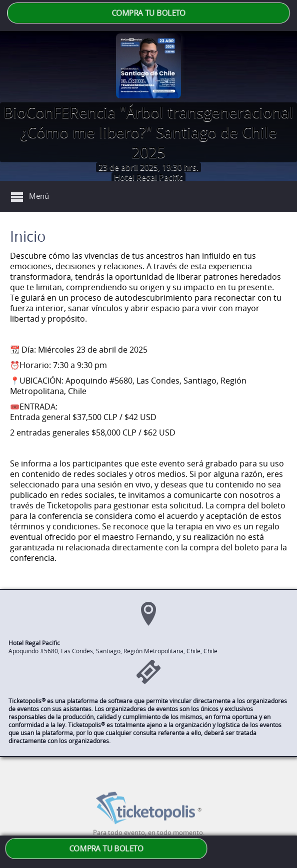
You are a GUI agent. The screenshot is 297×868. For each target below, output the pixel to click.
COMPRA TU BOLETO (148, 13)
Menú (39, 196)
